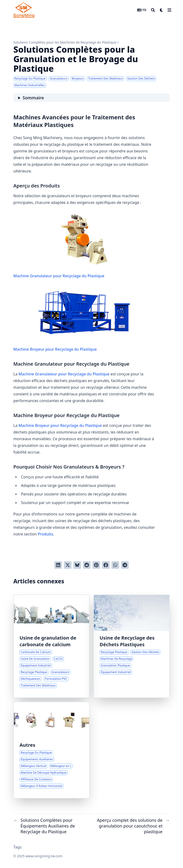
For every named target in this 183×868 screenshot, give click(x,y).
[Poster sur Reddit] (87, 565)
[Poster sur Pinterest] (96, 565)
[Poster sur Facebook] (106, 565)
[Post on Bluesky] (77, 565)
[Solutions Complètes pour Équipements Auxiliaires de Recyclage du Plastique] (51, 750)
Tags (18, 847)
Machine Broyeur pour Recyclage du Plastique (84, 319)
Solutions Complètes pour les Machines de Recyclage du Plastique (65, 42)
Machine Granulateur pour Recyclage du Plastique (84, 246)
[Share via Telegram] (125, 565)
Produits (46, 534)
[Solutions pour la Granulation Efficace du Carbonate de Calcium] (51, 646)
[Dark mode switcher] (162, 10)
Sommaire (33, 98)
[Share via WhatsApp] (115, 565)
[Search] (153, 10)
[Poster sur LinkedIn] (58, 565)
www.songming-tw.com (44, 856)
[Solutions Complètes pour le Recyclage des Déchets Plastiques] (132, 646)
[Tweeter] (68, 565)
